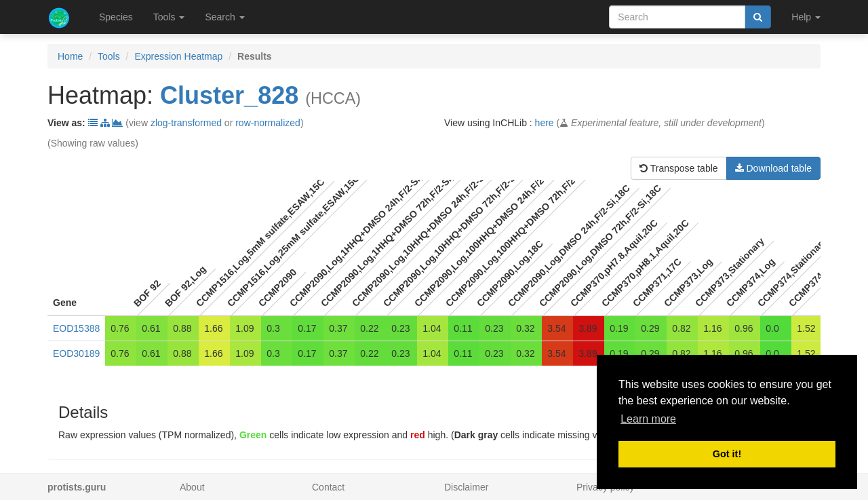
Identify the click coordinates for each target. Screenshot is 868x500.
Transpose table (679, 168)
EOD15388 (76, 328)
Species (116, 17)
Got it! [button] (727, 454)
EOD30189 (76, 353)
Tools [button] (169, 17)
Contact (328, 487)
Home (70, 56)
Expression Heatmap (178, 56)
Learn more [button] (648, 419)
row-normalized (268, 123)
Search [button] (224, 17)
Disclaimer (466, 487)
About (192, 487)
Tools (109, 56)
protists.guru (77, 487)
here (545, 123)
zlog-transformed (186, 123)
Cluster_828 (229, 95)
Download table (773, 168)
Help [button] (806, 17)
